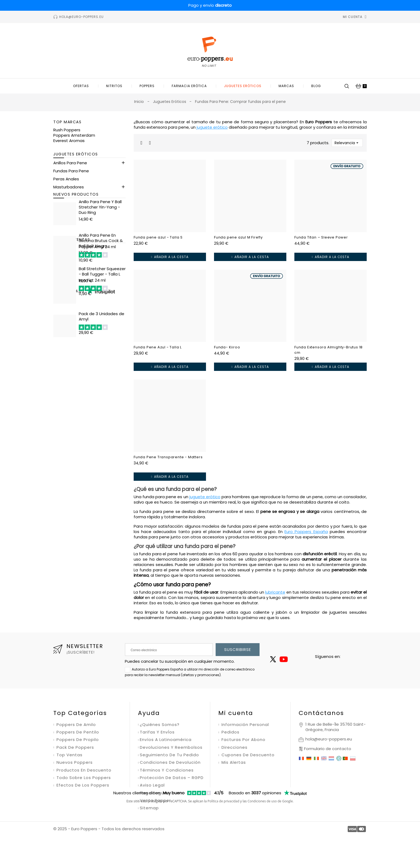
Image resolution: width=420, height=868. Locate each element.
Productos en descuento (83, 770)
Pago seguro (154, 793)
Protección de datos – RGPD (172, 778)
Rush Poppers (67, 130)
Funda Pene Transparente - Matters (168, 457)
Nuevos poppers (74, 762)
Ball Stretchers (68, 216)
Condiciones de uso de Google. (271, 833)
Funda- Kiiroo (227, 347)
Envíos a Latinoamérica (166, 740)
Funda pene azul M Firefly (238, 237)
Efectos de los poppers (82, 785)
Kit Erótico (63, 200)
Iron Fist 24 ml (92, 393)
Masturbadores (69, 192)
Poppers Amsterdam (74, 135)
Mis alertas (233, 762)
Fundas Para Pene (71, 176)
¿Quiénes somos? (160, 725)
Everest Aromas (69, 141)
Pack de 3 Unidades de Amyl (102, 429)
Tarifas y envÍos (157, 732)
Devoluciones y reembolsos (171, 747)
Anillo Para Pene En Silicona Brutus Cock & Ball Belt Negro (101, 282)
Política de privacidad (224, 833)
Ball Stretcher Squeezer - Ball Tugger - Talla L (102, 313)
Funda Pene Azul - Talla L (158, 347)
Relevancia (347, 143)
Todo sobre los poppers (83, 778)
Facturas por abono (243, 740)
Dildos (59, 208)
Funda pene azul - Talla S (158, 237)
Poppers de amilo (76, 725)
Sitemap (149, 808)
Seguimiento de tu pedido (169, 755)
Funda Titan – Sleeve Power (321, 237)
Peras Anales (66, 184)
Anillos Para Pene (70, 168)
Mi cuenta (236, 713)
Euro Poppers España (306, 532)
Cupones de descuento (247, 755)
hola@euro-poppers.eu (329, 739)
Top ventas (69, 755)
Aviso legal (152, 785)
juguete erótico (212, 127)
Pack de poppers (75, 747)
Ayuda (149, 713)
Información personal (245, 725)
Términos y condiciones (167, 770)
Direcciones (234, 747)
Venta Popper (155, 800)
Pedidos (230, 732)
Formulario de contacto (328, 749)
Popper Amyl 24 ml (97, 360)
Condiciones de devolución (170, 762)
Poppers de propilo (77, 740)
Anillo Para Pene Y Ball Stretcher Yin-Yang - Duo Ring (100, 248)
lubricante (275, 592)
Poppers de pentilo (77, 732)
